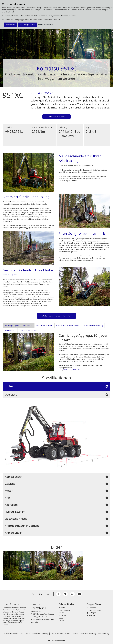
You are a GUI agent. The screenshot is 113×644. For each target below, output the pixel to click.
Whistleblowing (104, 634)
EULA (28, 634)
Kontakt (62, 621)
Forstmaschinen (64, 610)
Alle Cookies (11, 25)
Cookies (75, 634)
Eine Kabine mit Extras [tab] (44, 325)
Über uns (62, 608)
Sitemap (45, 634)
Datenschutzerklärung (88, 634)
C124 (61, 370)
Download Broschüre (56, 117)
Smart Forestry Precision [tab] (28, 330)
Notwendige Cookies (27, 25)
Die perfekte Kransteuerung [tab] (93, 325)
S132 (65, 370)
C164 (78, 370)
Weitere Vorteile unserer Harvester (56, 316)
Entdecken (62, 615)
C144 (69, 370)
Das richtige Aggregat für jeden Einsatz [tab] (19, 325)
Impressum (36, 634)
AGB (22, 634)
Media (61, 618)
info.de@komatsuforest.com (43, 619)
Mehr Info (34, 622)
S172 (74, 370)
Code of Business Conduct (60, 634)
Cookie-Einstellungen (46, 25)
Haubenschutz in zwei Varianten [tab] (68, 325)
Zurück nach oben (56, 641)
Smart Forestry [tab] (10, 330)
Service (61, 613)
